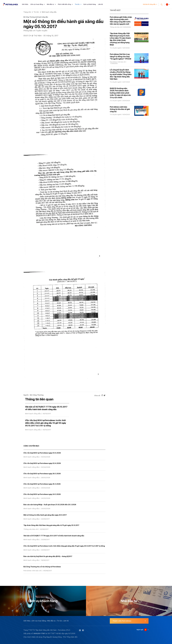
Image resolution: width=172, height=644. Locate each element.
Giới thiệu (25, 4)
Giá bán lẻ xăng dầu (149, 4)
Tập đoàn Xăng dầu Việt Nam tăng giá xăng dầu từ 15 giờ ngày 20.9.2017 (51, 525)
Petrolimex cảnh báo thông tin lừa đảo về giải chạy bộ (120, 109)
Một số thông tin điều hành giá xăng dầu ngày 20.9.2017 (45, 515)
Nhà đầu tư (50, 4)
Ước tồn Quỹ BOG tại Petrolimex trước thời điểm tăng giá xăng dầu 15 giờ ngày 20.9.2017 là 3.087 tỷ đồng (64, 546)
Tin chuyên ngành (116, 48)
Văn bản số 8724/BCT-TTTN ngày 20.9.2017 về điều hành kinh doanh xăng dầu (54, 536)
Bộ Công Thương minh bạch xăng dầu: (36, 17)
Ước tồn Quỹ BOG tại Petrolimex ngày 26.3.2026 (42, 474)
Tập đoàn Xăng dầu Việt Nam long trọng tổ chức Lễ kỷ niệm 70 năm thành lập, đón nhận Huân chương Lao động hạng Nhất (120, 39)
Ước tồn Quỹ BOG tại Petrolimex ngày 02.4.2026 (42, 463)
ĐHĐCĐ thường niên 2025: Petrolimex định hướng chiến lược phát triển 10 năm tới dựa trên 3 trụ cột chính (120, 93)
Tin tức (77, 4)
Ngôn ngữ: (140, 630)
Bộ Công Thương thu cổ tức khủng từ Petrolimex (42, 567)
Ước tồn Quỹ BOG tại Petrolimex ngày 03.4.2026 (42, 453)
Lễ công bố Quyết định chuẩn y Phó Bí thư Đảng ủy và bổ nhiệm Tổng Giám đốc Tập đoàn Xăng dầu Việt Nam (121, 74)
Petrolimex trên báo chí (32, 571)
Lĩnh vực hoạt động (37, 4)
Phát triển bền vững (64, 4)
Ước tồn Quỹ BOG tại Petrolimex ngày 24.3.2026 (42, 494)
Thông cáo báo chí (31, 529)
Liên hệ (100, 4)
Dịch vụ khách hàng (90, 4)
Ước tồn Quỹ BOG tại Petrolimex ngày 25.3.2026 (42, 484)
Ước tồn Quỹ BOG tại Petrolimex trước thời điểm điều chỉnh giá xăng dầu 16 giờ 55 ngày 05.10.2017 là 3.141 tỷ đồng (46, 423)
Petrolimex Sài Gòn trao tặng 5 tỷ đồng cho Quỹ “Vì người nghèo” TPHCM (120, 57)
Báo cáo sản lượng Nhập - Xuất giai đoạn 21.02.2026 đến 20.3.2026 (50, 505)
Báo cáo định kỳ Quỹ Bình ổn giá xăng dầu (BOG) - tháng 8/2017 (48, 556)
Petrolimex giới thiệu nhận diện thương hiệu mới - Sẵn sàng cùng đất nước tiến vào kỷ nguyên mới (121, 21)
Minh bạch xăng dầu (49, 12)
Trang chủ (27, 12)
